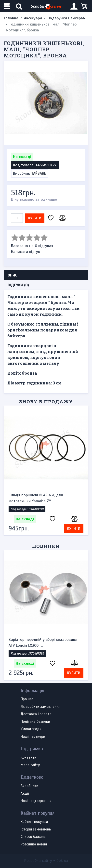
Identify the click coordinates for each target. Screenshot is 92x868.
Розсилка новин (34, 844)
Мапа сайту (30, 765)
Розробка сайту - (46, 861)
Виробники (29, 786)
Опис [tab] (12, 275)
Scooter (46, 7)
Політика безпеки (35, 722)
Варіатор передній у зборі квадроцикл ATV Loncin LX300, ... (43, 643)
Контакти (28, 758)
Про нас (27, 699)
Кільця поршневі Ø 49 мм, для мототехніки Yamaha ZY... (36, 498)
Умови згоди (31, 729)
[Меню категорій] (7, 6)
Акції (25, 794)
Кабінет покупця (34, 822)
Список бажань (33, 837)
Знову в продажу (46, 401)
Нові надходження (36, 801)
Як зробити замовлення (40, 707)
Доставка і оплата (36, 714)
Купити (35, 218)
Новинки (46, 546)
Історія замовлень (36, 829)
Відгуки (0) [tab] (18, 285)
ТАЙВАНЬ (39, 173)
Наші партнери (33, 737)
